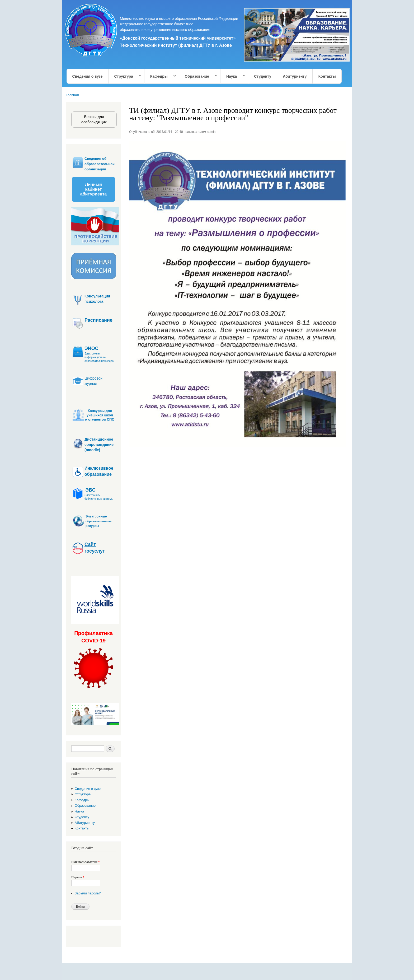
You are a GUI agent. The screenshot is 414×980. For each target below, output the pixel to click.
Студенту (263, 76)
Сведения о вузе (88, 76)
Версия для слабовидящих (94, 119)
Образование (198, 76)
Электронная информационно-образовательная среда (99, 357)
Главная (72, 95)
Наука (233, 76)
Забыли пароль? (88, 893)
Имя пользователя (86, 862)
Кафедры (160, 76)
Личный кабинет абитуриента (93, 189)
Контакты (327, 76)
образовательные (99, 521)
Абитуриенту (295, 76)
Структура (125, 76)
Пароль (78, 877)
